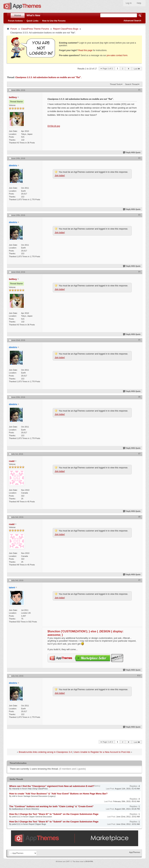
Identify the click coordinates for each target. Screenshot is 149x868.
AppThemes (135, 852)
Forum (14, 29)
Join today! (60, 176)
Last (137, 69)
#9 (139, 580)
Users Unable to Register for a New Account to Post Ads (102, 752)
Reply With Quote (132, 153)
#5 (139, 340)
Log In (129, 3)
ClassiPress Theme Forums (35, 29)
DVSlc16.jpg (54, 126)
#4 (139, 272)
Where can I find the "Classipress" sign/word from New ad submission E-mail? (52, 786)
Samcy (97, 786)
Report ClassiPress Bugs (66, 29)
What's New (33, 15)
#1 (139, 90)
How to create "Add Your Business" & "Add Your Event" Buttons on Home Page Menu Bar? (58, 794)
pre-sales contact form (117, 55)
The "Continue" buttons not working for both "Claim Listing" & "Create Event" (51, 806)
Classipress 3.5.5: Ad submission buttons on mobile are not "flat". (48, 77)
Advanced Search (132, 21)
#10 (139, 676)
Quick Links (32, 21)
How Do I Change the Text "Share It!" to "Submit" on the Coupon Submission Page (54, 814)
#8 (139, 517)
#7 (139, 454)
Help (139, 3)
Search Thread (131, 84)
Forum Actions (15, 21)
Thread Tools (115, 84)
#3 (139, 215)
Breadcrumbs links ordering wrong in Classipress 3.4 (45, 752)
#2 (139, 158)
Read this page (85, 50)
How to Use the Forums (54, 21)
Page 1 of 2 (108, 68)
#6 (139, 397)
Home (18, 15)
